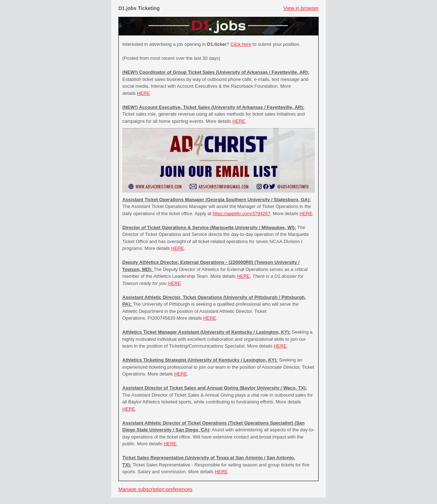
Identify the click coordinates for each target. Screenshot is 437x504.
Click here (241, 44)
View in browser (301, 8)
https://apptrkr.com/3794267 (242, 214)
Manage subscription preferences (155, 489)
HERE (143, 93)
